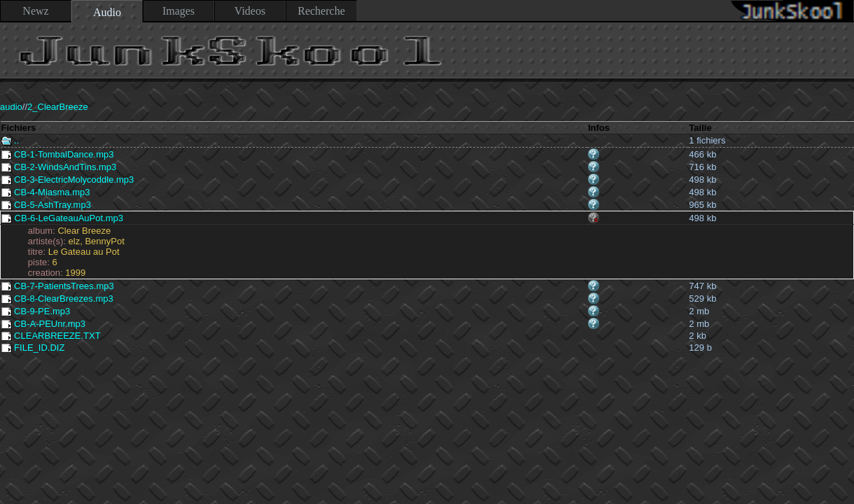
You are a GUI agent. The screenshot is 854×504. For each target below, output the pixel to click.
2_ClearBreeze (58, 107)
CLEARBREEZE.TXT (51, 336)
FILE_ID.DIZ (33, 348)
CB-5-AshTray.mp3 (46, 205)
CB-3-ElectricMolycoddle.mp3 (68, 180)
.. (10, 140)
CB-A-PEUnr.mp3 (43, 324)
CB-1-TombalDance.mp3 (58, 154)
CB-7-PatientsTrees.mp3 (58, 286)
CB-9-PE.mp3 (36, 311)
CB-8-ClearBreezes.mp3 (57, 299)
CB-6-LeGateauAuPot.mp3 (62, 218)
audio (11, 107)
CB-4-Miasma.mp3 (46, 192)
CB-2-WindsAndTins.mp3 (59, 167)
